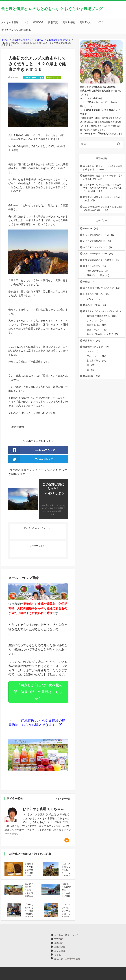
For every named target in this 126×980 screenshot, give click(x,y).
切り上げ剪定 (93, 361)
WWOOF (38, 22)
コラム (100, 22)
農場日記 (53, 22)
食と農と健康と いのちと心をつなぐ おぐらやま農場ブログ (52, 9)
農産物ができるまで (93, 347)
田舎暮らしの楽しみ (93, 294)
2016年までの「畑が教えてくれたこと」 (103, 133)
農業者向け (86, 22)
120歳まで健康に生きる (59, 40)
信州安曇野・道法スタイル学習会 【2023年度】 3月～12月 (103, 177)
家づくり (91, 299)
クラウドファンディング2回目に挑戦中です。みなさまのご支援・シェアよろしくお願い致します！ (103, 188)
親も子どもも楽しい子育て (100, 334)
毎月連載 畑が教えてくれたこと (99, 288)
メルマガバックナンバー (95, 254)
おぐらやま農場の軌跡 (94, 241)
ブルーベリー (93, 356)
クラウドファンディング (95, 247)
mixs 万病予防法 (95, 271)
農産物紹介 (89, 376)
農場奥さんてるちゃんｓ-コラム (28, 40)
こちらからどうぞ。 (95, 98)
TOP (5, 40)
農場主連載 (69, 22)
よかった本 (92, 320)
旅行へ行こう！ (54, 78)
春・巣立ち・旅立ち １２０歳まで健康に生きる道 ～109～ (103, 168)
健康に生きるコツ (92, 266)
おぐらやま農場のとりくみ (96, 235)
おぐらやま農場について (15, 22)
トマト (90, 351)
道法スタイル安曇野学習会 (16, 30)
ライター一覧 (64, 797)
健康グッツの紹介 (96, 275)
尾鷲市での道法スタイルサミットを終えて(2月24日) (103, 199)
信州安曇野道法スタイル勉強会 (98, 260)
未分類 (86, 282)
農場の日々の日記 (92, 305)
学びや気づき (93, 325)
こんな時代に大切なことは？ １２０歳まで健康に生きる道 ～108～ (103, 208)
